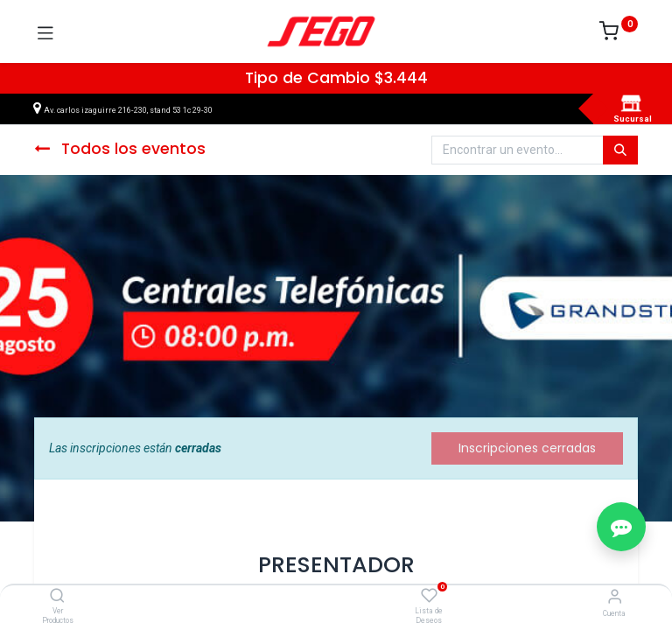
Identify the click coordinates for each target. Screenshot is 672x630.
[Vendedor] (615, 596)
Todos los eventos (120, 149)
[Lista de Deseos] (429, 596)
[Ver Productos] (57, 597)
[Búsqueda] (620, 150)
